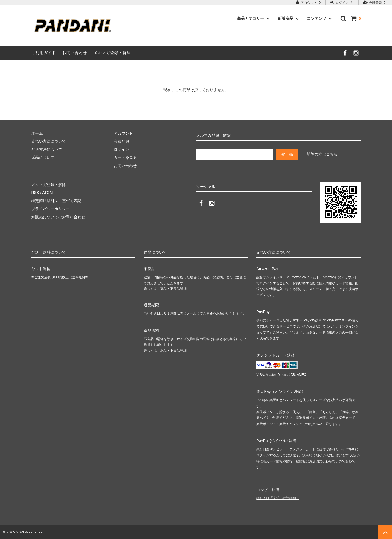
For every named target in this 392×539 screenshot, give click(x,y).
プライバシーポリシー (51, 209)
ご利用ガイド (44, 53)
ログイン (342, 2)
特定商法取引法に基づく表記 (56, 201)
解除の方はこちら (322, 154)
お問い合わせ (75, 53)
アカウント (309, 2)
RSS (35, 193)
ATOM (47, 193)
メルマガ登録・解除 (112, 53)
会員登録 (375, 2)
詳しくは (167, 289)
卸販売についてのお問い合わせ (58, 217)
